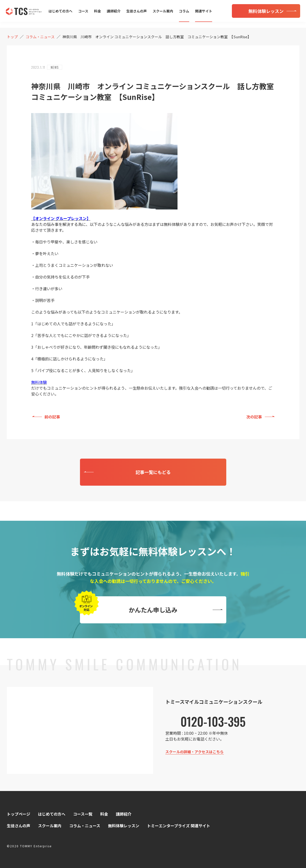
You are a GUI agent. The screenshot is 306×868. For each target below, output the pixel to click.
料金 (98, 11)
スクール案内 (163, 11)
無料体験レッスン (124, 826)
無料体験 (39, 382)
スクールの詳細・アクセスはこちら (194, 752)
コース (83, 11)
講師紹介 (114, 11)
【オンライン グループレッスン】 (61, 218)
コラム (184, 11)
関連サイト (204, 11)
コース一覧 (83, 814)
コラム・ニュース (85, 826)
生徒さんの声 (137, 11)
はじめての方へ (60, 11)
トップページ (19, 814)
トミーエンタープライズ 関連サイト (179, 826)
